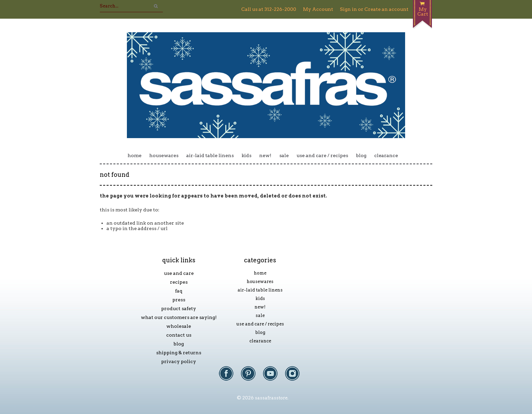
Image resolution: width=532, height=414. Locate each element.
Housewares (164, 155)
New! (265, 155)
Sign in (348, 9)
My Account (318, 9)
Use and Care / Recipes (322, 155)
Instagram (296, 377)
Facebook (230, 377)
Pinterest (252, 377)
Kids (246, 155)
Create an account (386, 9)
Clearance (386, 155)
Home (135, 155)
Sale (284, 155)
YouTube (274, 377)
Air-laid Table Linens (210, 155)
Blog (361, 155)
